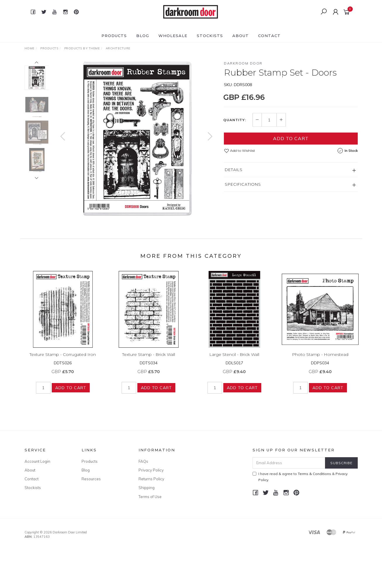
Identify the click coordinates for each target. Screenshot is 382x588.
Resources (91, 479)
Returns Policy (151, 479)
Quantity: (235, 120)
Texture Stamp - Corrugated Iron (63, 359)
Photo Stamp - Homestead (320, 359)
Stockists (210, 36)
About (241, 36)
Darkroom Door (243, 63)
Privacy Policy (151, 470)
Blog (143, 36)
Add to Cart (291, 138)
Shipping (147, 488)
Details (234, 170)
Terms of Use (150, 497)
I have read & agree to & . (300, 477)
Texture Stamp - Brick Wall (149, 359)
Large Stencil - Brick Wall (234, 359)
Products (114, 36)
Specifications (243, 184)
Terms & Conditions (314, 474)
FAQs (143, 461)
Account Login (37, 461)
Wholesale (173, 36)
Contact (269, 36)
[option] (136, 139)
